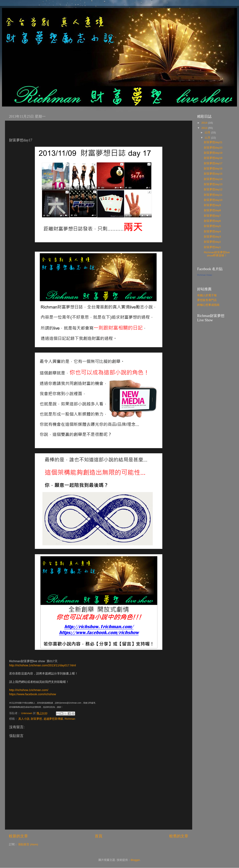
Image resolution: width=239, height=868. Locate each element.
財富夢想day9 (212, 205)
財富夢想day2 (212, 242)
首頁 (99, 836)
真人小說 (24, 719)
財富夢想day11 (213, 195)
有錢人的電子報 (207, 295)
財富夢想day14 (213, 179)
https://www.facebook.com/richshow (33, 694)
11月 (208, 138)
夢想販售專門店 (207, 300)
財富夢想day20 (213, 148)
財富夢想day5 (212, 226)
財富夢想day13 (213, 184)
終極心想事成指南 (208, 305)
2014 (205, 123)
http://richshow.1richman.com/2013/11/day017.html (43, 665)
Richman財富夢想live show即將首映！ (217, 254)
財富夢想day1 (212, 247)
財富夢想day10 (213, 200)
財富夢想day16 (213, 169)
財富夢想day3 (212, 237)
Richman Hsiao (205, 275)
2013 (205, 128)
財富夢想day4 (212, 231)
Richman (70, 719)
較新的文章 (18, 836)
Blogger (135, 860)
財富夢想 (36, 719)
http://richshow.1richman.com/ (29, 690)
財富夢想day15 (213, 174)
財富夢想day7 (212, 216)
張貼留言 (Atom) (28, 844)
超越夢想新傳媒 (53, 719)
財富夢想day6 (212, 221)
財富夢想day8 (212, 210)
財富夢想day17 (213, 163)
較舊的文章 (179, 836)
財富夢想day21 (213, 142)
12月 (208, 132)
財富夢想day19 (213, 153)
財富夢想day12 (213, 189)
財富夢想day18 (213, 158)
